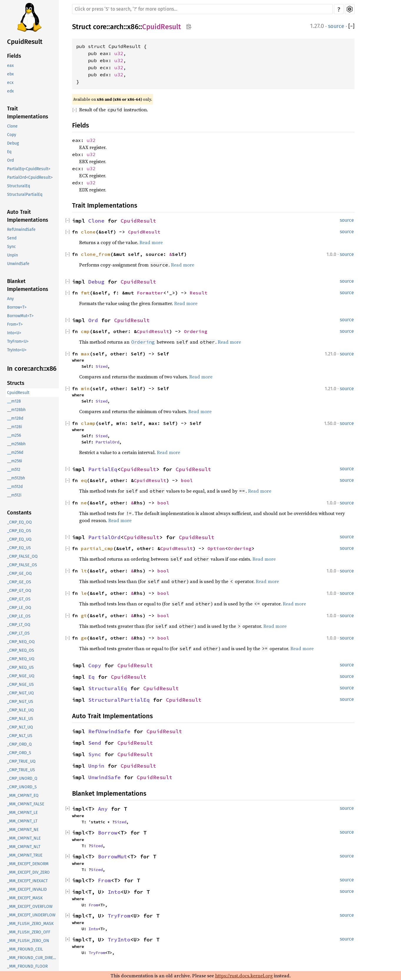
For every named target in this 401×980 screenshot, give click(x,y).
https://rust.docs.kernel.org (244, 976)
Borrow (108, 833)
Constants (19, 513)
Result (199, 293)
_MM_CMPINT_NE (23, 830)
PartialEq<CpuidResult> (29, 169)
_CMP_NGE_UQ (21, 676)
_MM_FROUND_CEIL (25, 949)
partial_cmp (97, 548)
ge (84, 638)
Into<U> (14, 333)
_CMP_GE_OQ (19, 573)
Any (10, 299)
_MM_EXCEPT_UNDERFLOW (31, 915)
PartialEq (103, 469)
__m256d (15, 452)
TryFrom (119, 916)
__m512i (14, 495)
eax (10, 66)
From (104, 880)
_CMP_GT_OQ (19, 591)
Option (216, 548)
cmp (85, 331)
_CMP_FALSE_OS (22, 565)
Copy (12, 135)
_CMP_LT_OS (18, 633)
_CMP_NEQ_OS (21, 650)
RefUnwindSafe (21, 230)
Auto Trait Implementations (28, 216)
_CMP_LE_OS (19, 616)
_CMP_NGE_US (20, 684)
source (336, 26)
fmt (85, 293)
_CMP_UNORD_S (22, 787)
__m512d (15, 487)
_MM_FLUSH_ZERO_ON (28, 941)
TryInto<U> (17, 350)
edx (10, 91)
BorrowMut (113, 856)
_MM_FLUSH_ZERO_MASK (30, 924)
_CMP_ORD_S (19, 753)
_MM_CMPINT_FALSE (26, 804)
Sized (102, 366)
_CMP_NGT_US (20, 702)
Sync (11, 247)
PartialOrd (107, 442)
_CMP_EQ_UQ (19, 539)
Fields (14, 56)
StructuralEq (19, 186)
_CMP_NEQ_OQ (21, 642)
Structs (16, 383)
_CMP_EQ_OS (19, 531)
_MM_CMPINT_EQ (23, 796)
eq (84, 480)
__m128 (14, 401)
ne (84, 503)
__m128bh (16, 410)
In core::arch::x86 (32, 369)
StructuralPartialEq (25, 194)
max (85, 354)
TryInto (119, 940)
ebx (10, 74)
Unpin (13, 255)
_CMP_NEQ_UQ (21, 659)
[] (351, 26)
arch (117, 27)
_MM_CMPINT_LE (22, 813)
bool (187, 480)
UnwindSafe (18, 264)
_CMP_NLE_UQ (20, 710)
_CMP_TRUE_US (21, 770)
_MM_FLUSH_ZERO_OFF (29, 932)
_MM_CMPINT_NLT (24, 847)
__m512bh (16, 478)
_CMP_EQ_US (19, 548)
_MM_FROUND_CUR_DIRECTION (33, 958)
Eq (9, 152)
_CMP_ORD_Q (19, 744)
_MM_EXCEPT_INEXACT (27, 881)
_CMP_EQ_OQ (19, 522)
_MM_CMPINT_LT (22, 821)
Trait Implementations (28, 113)
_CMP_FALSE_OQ (22, 556)
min (85, 388)
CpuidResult (25, 42)
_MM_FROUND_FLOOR (27, 966)
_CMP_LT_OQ (19, 625)
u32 (119, 53)
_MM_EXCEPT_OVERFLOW (30, 907)
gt (84, 615)
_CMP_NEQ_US (20, 667)
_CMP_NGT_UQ (20, 693)
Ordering (196, 331)
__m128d (15, 418)
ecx (10, 83)
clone (88, 232)
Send (12, 238)
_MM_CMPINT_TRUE (25, 855)
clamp (88, 423)
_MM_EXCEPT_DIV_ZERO (28, 872)
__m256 (14, 435)
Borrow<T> (17, 307)
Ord (10, 160)
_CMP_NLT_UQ (20, 727)
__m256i (15, 461)
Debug (13, 143)
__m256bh (16, 444)
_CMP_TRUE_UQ (21, 761)
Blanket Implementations (28, 285)
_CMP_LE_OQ (19, 608)
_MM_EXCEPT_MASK (25, 898)
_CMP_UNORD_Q (22, 778)
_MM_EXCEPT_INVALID (27, 889)
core (100, 27)
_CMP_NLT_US (20, 736)
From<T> (15, 324)
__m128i (15, 427)
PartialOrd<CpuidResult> (30, 177)
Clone (12, 126)
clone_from (96, 254)
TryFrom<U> (18, 341)
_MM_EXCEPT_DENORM (28, 864)
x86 (133, 27)
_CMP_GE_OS (19, 582)
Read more (151, 242)
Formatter (150, 293)
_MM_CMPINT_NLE (24, 838)
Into (114, 892)
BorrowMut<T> (20, 316)
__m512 (14, 470)
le (84, 593)
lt (84, 571)
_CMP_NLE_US (20, 719)
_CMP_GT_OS (19, 599)
